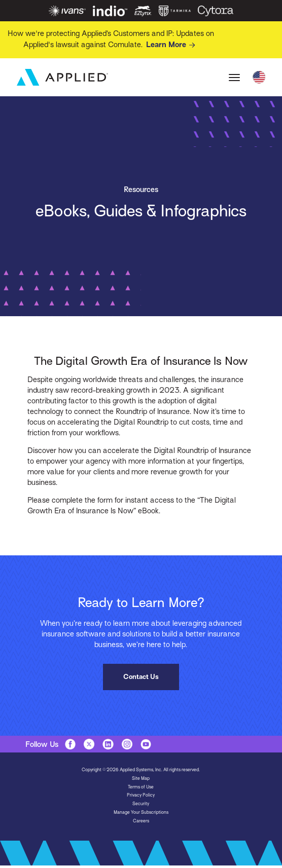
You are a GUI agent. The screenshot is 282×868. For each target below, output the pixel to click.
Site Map (141, 778)
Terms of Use (141, 787)
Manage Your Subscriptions (141, 812)
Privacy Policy (141, 795)
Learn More (172, 45)
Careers (141, 821)
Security (141, 804)
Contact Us (141, 677)
